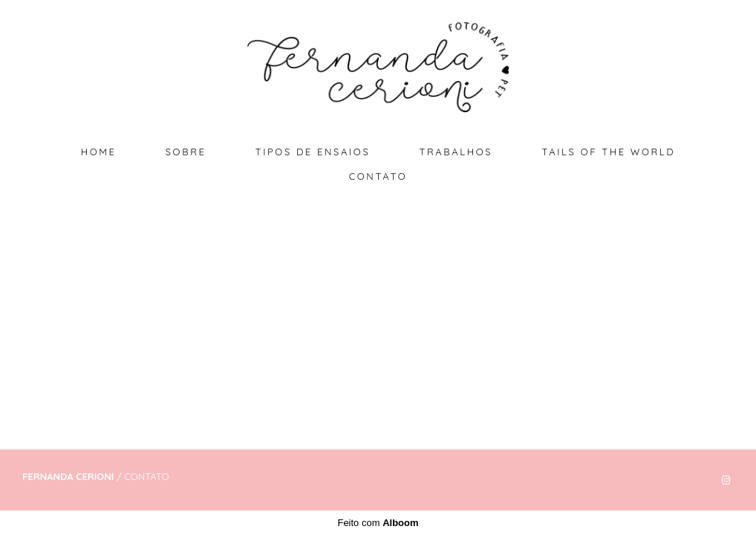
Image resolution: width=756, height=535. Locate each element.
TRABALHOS (456, 152)
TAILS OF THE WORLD (608, 152)
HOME (99, 152)
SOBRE (186, 152)
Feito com (378, 523)
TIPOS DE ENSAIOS (313, 152)
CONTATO (378, 176)
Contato (146, 477)
